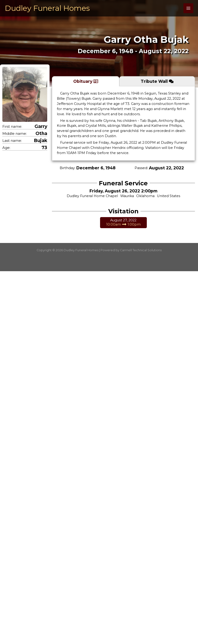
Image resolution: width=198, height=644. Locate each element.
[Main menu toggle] (188, 8)
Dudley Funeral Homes (47, 8)
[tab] (86, 81)
